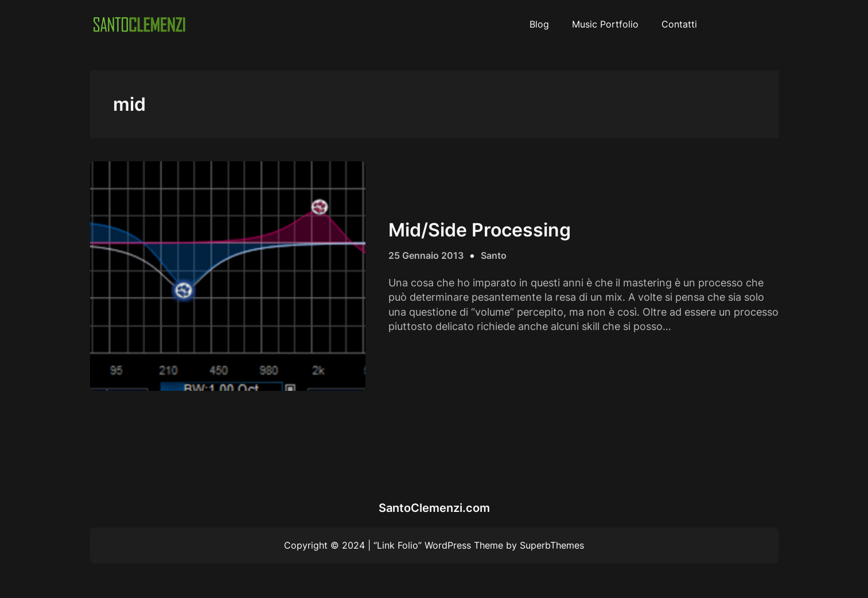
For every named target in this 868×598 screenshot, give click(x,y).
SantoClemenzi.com (434, 508)
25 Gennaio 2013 (426, 255)
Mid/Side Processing (480, 230)
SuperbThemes (552, 545)
